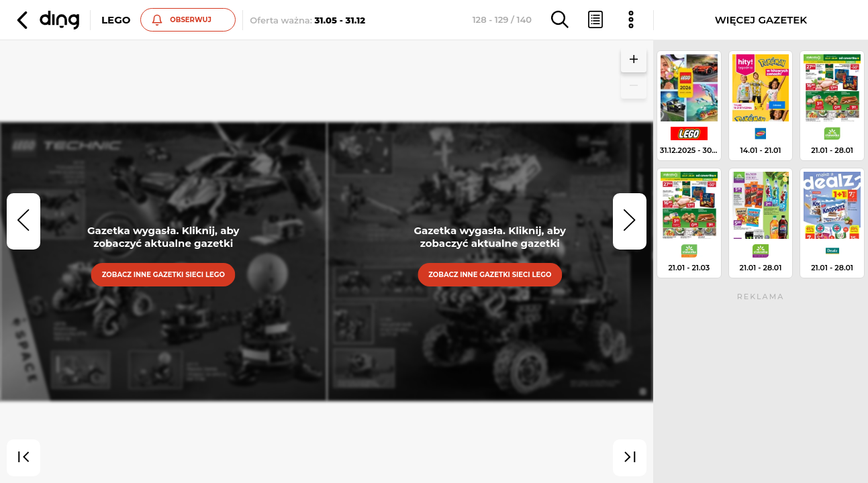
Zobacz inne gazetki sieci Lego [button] (163, 274)
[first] (23, 458)
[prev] (23, 221)
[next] (630, 221)
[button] (46, 20)
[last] (630, 458)
